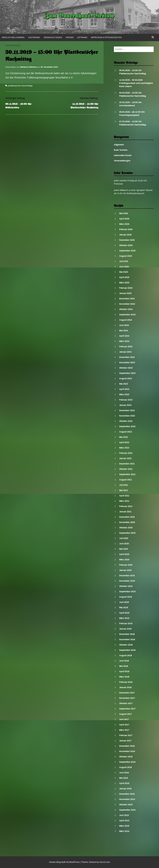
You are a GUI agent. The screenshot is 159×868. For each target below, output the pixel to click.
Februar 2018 (126, 682)
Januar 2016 (125, 789)
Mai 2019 (124, 607)
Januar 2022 (125, 458)
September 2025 (127, 251)
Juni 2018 (124, 661)
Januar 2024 (125, 352)
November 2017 (127, 698)
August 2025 (126, 256)
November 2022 (127, 416)
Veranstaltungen (53, 37)
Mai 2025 (124, 272)
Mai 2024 (124, 331)
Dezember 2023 (127, 357)
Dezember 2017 (127, 693)
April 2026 (124, 219)
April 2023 (124, 389)
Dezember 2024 (127, 299)
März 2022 (124, 448)
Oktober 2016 (126, 757)
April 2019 (124, 613)
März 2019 (124, 618)
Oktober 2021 (126, 469)
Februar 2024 (126, 347)
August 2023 (126, 378)
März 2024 (124, 341)
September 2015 (127, 810)
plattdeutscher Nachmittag (20, 86)
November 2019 (127, 581)
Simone (92, 862)
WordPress (74, 862)
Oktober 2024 (126, 309)
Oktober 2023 (126, 368)
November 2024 (127, 304)
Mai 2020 (124, 549)
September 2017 (127, 709)
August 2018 (126, 655)
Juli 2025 (124, 261)
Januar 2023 (125, 405)
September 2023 (127, 373)
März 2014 (124, 831)
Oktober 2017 (126, 703)
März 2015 (124, 826)
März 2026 (124, 224)
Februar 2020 (126, 565)
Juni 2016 (124, 773)
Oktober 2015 (126, 805)
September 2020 (127, 533)
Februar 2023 (126, 400)
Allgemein (119, 145)
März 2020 (124, 560)
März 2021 (124, 501)
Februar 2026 (126, 229)
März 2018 (124, 677)
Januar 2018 (125, 687)
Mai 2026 (124, 213)
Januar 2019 (125, 629)
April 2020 (124, 554)
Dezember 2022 (127, 410)
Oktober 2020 (126, 528)
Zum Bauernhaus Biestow (80, 16)
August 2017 (126, 714)
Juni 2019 (124, 602)
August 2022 (126, 432)
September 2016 (127, 762)
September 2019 (127, 592)
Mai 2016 (124, 778)
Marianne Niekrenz (29, 67)
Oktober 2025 (126, 245)
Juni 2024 (124, 325)
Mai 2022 (124, 437)
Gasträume (34, 37)
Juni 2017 (124, 719)
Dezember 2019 (127, 576)
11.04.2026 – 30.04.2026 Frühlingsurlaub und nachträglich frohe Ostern (136, 83)
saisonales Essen (123, 155)
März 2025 (124, 283)
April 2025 (124, 277)
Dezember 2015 (127, 794)
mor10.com (105, 862)
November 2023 (127, 362)
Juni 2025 (124, 267)
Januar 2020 (125, 570)
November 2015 (127, 799)
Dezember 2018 (127, 634)
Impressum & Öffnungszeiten (106, 37)
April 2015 (124, 821)
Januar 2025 (125, 293)
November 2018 (127, 639)
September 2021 (127, 474)
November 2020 (127, 522)
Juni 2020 (124, 544)
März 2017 (124, 730)
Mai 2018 (124, 666)
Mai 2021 (124, 490)
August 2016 (126, 767)
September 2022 (127, 426)
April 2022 (124, 442)
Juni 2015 (124, 815)
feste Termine (121, 150)
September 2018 (127, 650)
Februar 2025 (126, 288)
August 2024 (126, 320)
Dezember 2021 (127, 464)
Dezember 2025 (127, 240)
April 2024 (124, 336)
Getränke (82, 37)
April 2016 (124, 783)
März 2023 (124, 394)
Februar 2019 (126, 623)
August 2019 (126, 597)
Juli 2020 (124, 538)
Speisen (70, 37)
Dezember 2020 (127, 517)
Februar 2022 (126, 453)
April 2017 (124, 725)
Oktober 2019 (126, 586)
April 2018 (124, 671)
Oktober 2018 (126, 645)
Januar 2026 (125, 235)
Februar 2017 (126, 735)
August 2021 (126, 480)
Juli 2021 (124, 485)
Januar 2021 (125, 512)
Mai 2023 (124, 384)
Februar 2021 (126, 506)
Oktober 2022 (126, 421)
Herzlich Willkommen (13, 37)
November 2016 (127, 751)
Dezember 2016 (127, 746)
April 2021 (124, 496)
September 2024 (127, 315)
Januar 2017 (125, 741)
